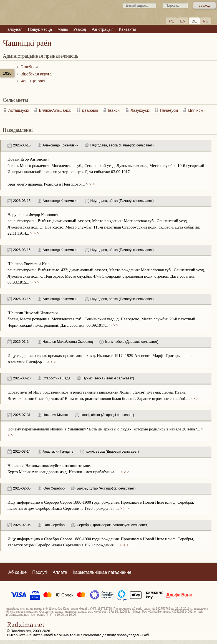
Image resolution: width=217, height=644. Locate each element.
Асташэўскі (19, 110)
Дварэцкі (90, 110)
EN (183, 21)
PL (171, 21)
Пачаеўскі (169, 110)
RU (206, 21)
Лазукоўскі (140, 110)
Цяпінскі (196, 110)
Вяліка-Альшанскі (55, 110)
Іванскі (114, 110)
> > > (90, 184)
